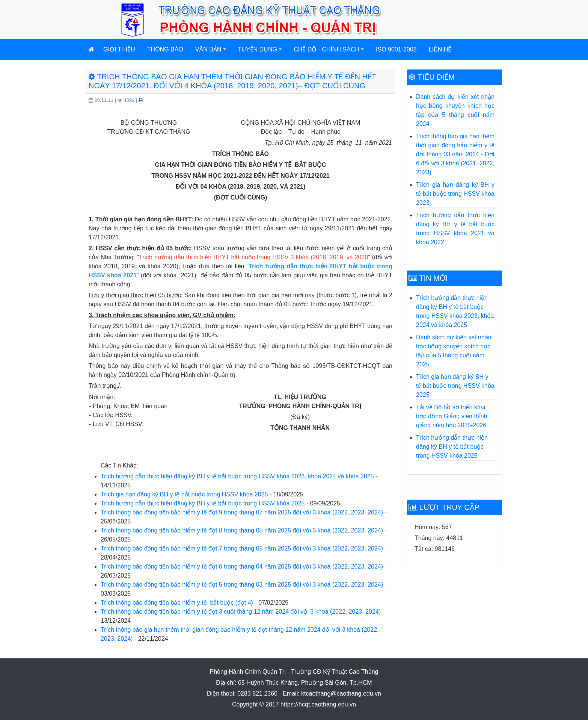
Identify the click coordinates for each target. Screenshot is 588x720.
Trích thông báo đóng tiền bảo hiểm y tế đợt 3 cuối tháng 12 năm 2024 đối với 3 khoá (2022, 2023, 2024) (241, 612)
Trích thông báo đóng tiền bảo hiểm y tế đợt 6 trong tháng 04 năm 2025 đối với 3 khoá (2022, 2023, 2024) (242, 566)
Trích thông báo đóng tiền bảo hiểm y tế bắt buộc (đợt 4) (177, 603)
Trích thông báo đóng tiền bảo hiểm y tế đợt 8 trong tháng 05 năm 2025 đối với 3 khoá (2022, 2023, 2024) (242, 530)
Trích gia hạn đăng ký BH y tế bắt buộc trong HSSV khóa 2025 (184, 494)
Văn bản (208, 49)
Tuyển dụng (258, 49)
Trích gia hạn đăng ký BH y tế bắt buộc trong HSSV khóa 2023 (455, 194)
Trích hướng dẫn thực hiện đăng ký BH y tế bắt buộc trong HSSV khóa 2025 (203, 503)
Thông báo (165, 49)
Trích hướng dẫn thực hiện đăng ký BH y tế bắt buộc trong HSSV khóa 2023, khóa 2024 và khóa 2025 (237, 476)
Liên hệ (440, 49)
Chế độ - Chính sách (326, 49)
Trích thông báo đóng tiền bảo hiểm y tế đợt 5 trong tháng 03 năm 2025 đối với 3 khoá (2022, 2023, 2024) (242, 585)
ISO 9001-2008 (396, 49)
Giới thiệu (119, 49)
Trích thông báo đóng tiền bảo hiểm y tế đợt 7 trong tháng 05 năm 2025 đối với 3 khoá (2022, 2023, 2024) (242, 548)
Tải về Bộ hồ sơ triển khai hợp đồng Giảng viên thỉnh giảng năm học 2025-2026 (452, 416)
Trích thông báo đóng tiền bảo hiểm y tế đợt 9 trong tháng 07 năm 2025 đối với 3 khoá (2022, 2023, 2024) (242, 512)
